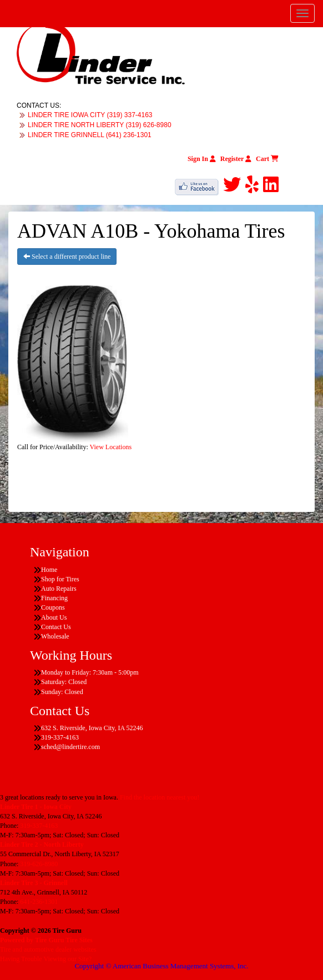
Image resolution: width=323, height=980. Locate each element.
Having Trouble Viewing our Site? (46, 959)
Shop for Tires (60, 579)
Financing (54, 598)
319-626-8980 (39, 864)
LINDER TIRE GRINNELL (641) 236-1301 (90, 135)
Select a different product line (67, 257)
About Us (54, 617)
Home (49, 570)
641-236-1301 (39, 902)
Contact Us (56, 627)
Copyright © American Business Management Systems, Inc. (161, 966)
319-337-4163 (39, 826)
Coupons (53, 607)
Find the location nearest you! (160, 797)
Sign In (202, 159)
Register (236, 159)
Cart (267, 159)
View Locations (111, 447)
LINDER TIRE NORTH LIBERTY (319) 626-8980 (100, 125)
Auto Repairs (59, 589)
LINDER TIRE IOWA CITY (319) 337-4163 (90, 115)
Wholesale (55, 636)
